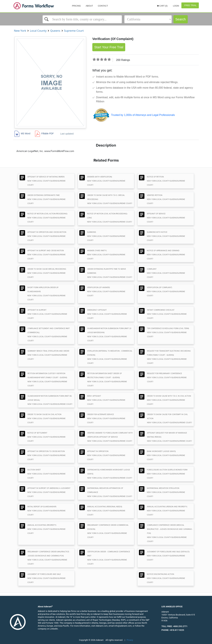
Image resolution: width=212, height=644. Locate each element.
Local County (38, 31)
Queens (55, 31)
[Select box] (82, 19)
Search (180, 19)
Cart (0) (162, 6)
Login (176, 6)
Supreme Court (74, 31)
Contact (103, 6)
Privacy (130, 640)
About (89, 6)
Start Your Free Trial (109, 47)
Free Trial (190, 5)
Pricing (76, 6)
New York (20, 31)
